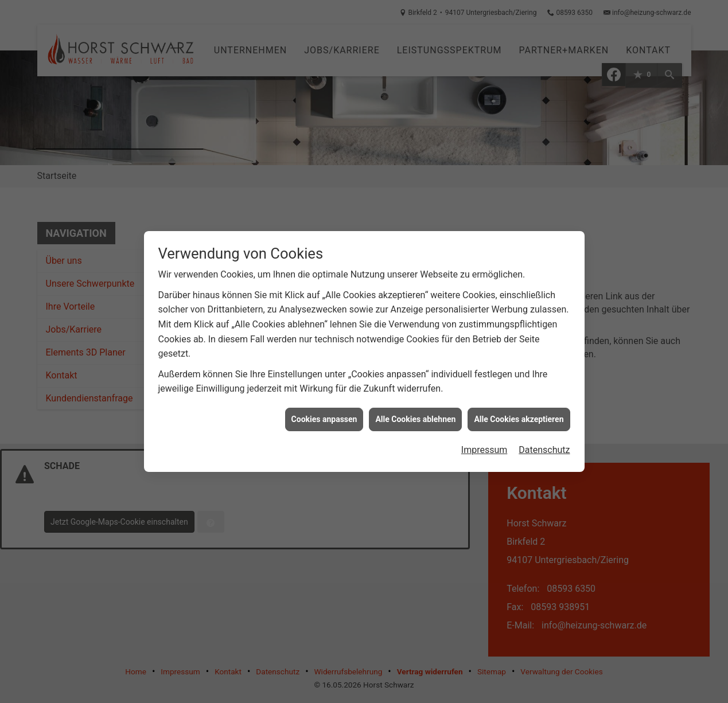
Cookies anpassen (324, 411)
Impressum (484, 442)
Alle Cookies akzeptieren (519, 411)
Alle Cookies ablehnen (415, 411)
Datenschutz (544, 442)
